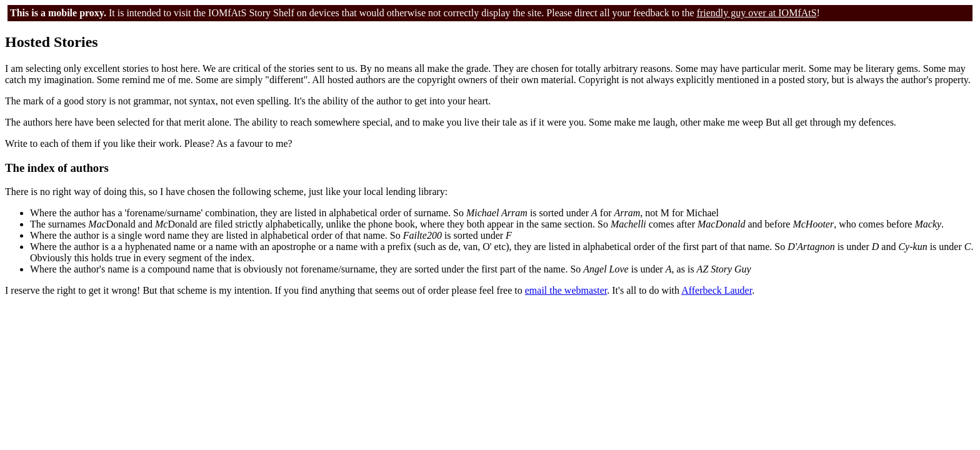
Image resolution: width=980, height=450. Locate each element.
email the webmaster (566, 290)
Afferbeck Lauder (717, 290)
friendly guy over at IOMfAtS (757, 13)
